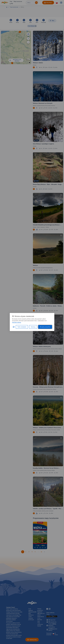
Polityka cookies (17, 322)
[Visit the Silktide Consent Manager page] (14, 327)
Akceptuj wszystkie (45, 327)
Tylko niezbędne (22, 327)
